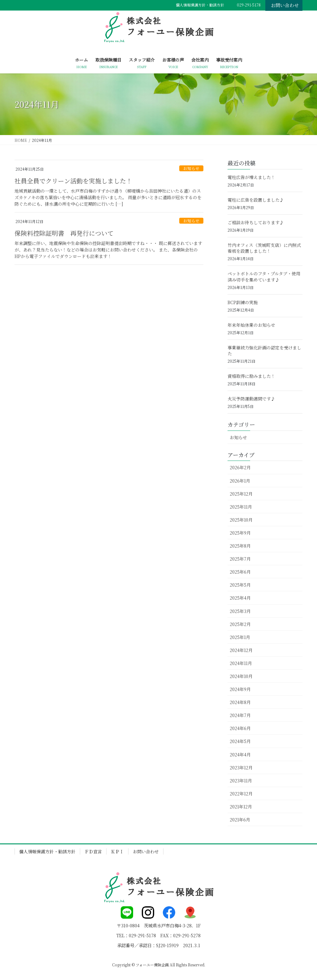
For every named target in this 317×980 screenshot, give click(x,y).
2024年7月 (240, 715)
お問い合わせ (285, 5)
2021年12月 (241, 807)
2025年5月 (240, 585)
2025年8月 (240, 546)
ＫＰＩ (117, 851)
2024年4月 (240, 755)
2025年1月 (240, 637)
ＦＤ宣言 (93, 851)
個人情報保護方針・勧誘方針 (200, 5)
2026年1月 (240, 481)
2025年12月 (241, 494)
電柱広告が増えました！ (251, 177)
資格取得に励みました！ (251, 376)
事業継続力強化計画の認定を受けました (264, 351)
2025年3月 (240, 611)
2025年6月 (240, 572)
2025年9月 (240, 533)
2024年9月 (240, 689)
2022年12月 (241, 794)
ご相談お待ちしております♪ (256, 222)
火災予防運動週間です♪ (251, 399)
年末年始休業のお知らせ (251, 325)
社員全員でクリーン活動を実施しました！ (73, 181)
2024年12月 (241, 650)
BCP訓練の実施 (243, 302)
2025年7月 (240, 559)
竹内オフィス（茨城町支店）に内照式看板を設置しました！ (264, 248)
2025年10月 (241, 520)
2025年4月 (240, 598)
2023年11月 (241, 781)
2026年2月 (240, 467)
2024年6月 (240, 728)
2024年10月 (241, 676)
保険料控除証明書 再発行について (64, 233)
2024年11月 (241, 663)
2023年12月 (241, 768)
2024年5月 (240, 741)
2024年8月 (240, 702)
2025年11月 (241, 507)
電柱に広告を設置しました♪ (256, 200)
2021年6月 (240, 820)
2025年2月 (240, 624)
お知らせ (191, 168)
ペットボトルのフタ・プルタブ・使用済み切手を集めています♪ (264, 277)
